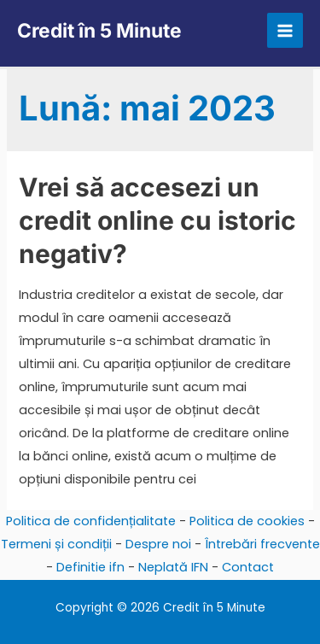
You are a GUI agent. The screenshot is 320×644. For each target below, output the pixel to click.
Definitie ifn (90, 567)
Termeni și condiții (56, 544)
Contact (248, 567)
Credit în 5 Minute (99, 30)
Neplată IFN (173, 567)
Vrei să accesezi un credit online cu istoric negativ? (157, 220)
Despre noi (158, 544)
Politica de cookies (247, 521)
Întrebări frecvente (262, 544)
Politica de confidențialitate (91, 521)
